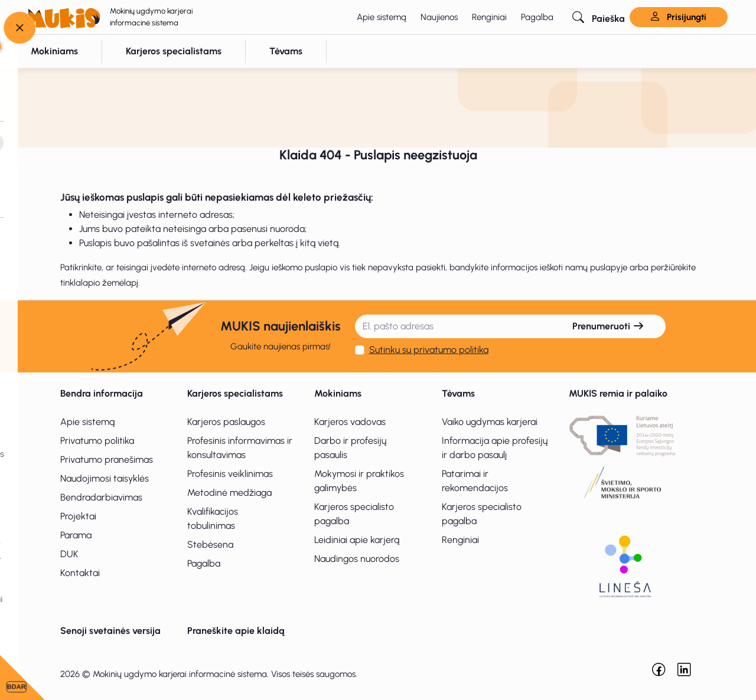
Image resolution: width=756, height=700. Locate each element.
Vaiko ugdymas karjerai (490, 422)
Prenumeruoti (608, 326)
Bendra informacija (102, 393)
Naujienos (439, 17)
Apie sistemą (382, 17)
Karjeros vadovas (350, 422)
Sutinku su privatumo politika (429, 350)
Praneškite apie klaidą (236, 631)
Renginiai (489, 17)
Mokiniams (338, 393)
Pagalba (537, 17)
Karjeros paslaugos (226, 422)
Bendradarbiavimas (101, 497)
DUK (69, 554)
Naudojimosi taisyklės (105, 478)
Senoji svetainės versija (110, 631)
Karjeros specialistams (235, 393)
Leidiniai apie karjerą (357, 540)
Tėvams (458, 393)
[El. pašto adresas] (454, 326)
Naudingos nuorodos (357, 559)
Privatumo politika (97, 441)
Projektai (78, 516)
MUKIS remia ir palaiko (618, 393)
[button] (599, 17)
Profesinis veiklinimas (230, 474)
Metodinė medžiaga (229, 493)
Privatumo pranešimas (107, 459)
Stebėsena (210, 544)
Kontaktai (80, 573)
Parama (76, 535)
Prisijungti (679, 17)
